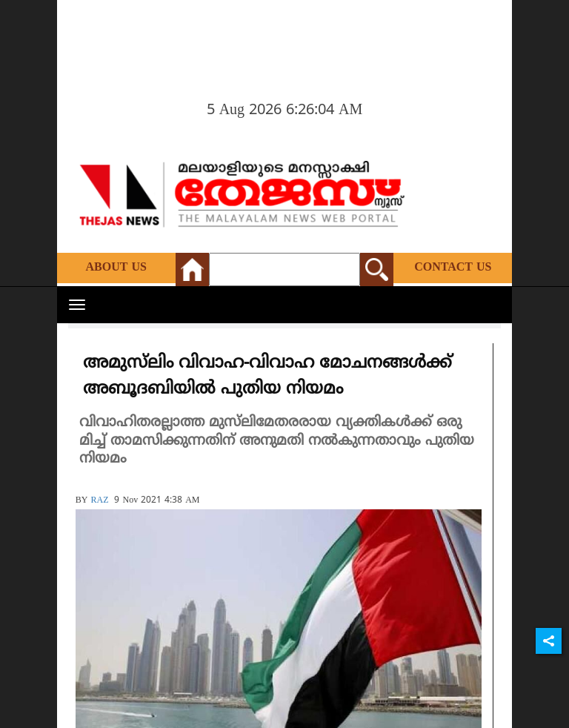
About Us (116, 268)
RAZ (99, 501)
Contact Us (453, 268)
